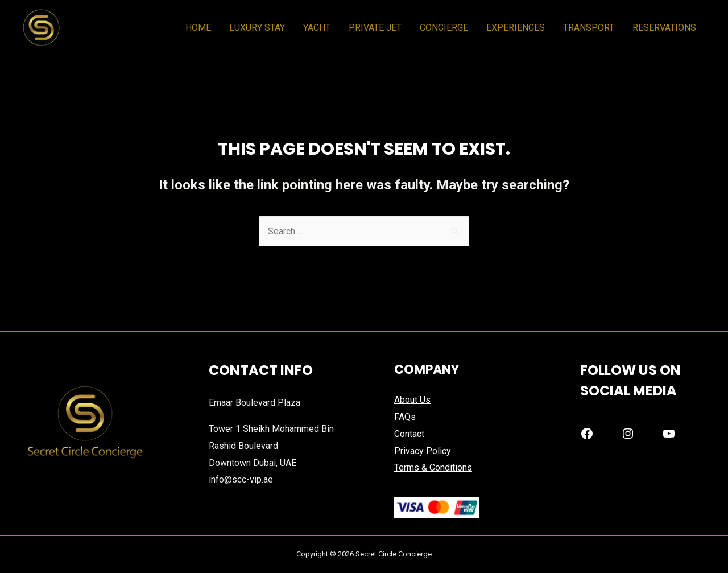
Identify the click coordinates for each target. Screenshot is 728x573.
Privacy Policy (423, 451)
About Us (412, 400)
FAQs (405, 417)
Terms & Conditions (433, 467)
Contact (409, 434)
